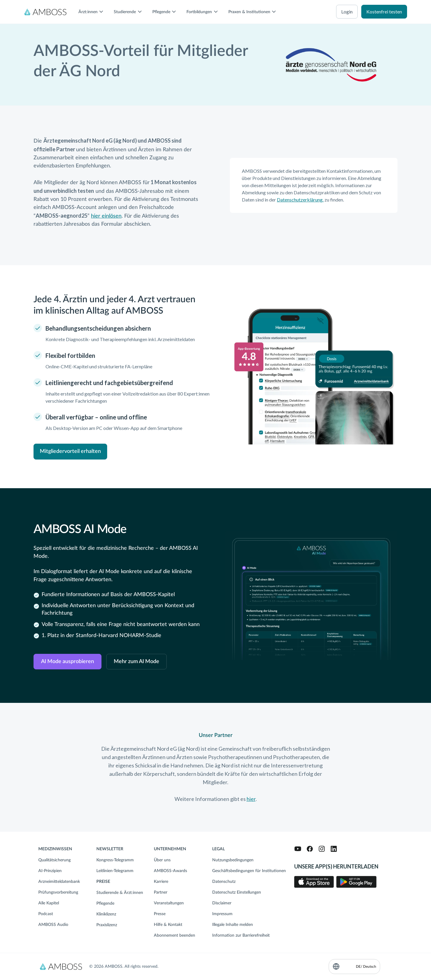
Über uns (162, 860)
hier (251, 799)
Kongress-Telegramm (115, 860)
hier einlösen (106, 216)
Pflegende (105, 903)
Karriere (161, 882)
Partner (161, 892)
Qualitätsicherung (54, 860)
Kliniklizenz (106, 914)
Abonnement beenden (174, 935)
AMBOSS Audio (53, 925)
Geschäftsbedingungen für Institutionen (249, 871)
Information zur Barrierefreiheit (241, 935)
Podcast (46, 914)
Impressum (222, 914)
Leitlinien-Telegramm (115, 871)
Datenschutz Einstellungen (237, 892)
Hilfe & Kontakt (168, 925)
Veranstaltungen (169, 903)
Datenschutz (224, 882)
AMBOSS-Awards (170, 871)
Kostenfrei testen (384, 12)
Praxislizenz (107, 925)
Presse (160, 914)
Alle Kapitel (49, 903)
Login (347, 12)
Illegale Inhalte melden (233, 925)
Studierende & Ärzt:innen (120, 893)
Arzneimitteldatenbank (59, 882)
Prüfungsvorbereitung (58, 892)
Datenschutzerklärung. (300, 200)
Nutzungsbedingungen (233, 860)
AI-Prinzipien (50, 871)
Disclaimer (222, 903)
